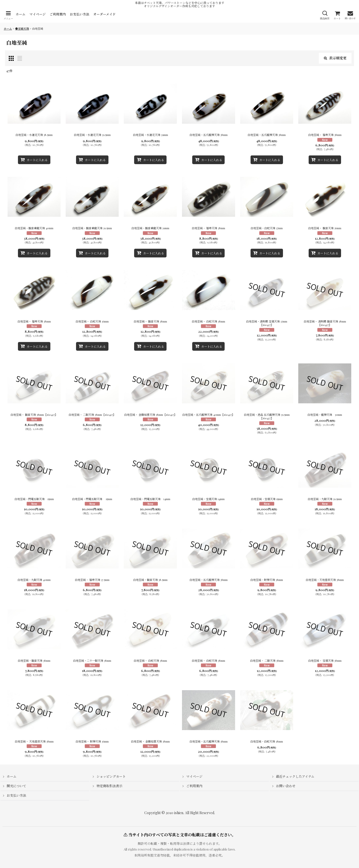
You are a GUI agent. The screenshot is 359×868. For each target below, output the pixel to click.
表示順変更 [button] (335, 58)
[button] (8, 15)
